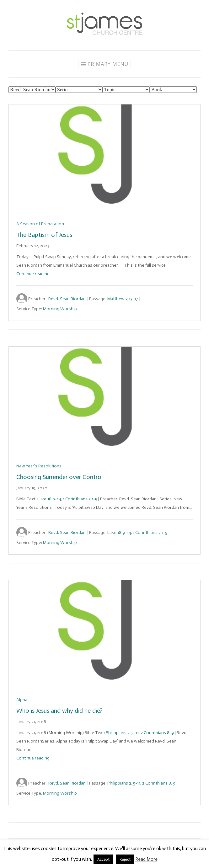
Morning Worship (60, 309)
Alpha (22, 700)
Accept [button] (103, 859)
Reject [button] (125, 859)
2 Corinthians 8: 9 (157, 733)
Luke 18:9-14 (49, 499)
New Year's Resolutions (39, 466)
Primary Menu (108, 64)
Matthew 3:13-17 (123, 299)
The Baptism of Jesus (44, 235)
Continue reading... (34, 274)
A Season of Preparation (40, 224)
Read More (146, 859)
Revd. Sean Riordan (67, 299)
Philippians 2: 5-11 (122, 733)
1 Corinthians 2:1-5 (80, 499)
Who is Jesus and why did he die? (59, 711)
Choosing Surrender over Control (59, 477)
